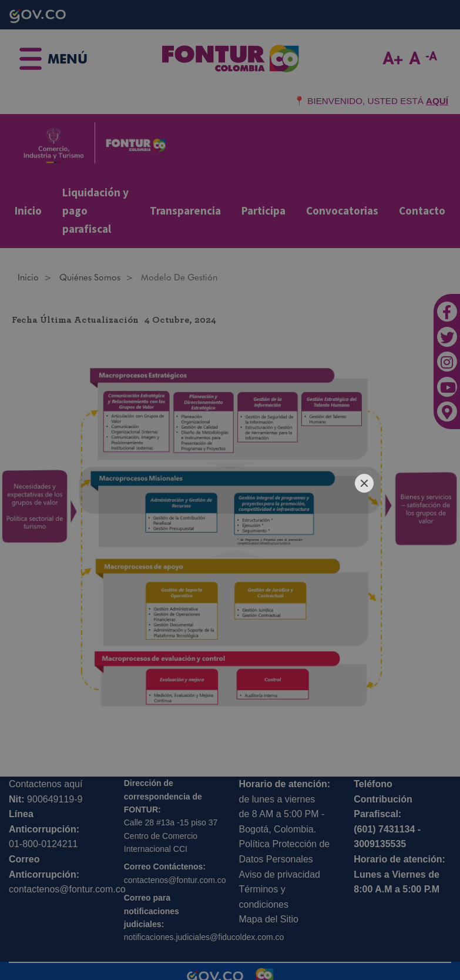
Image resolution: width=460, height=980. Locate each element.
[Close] (364, 483)
